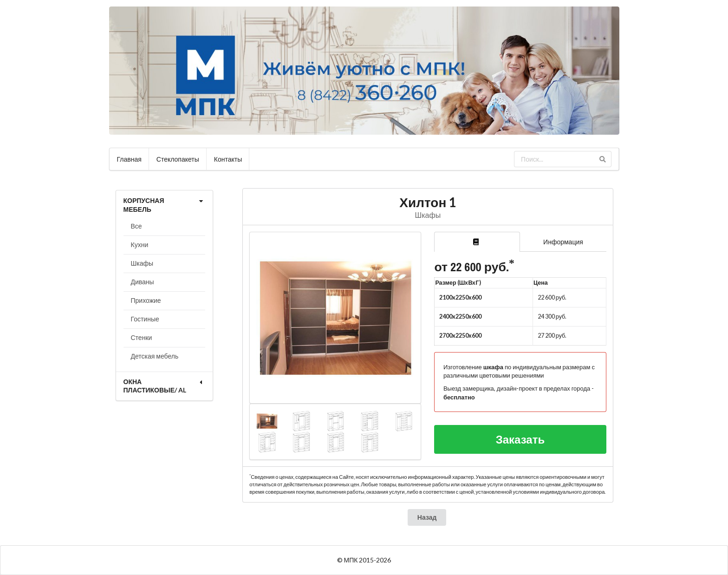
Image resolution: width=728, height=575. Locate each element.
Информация (563, 242)
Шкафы (142, 263)
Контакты (228, 159)
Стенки (142, 337)
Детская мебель (155, 356)
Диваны (143, 282)
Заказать (520, 439)
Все (136, 226)
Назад (427, 517)
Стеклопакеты (178, 159)
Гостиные (145, 319)
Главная (129, 159)
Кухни (140, 245)
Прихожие (146, 300)
